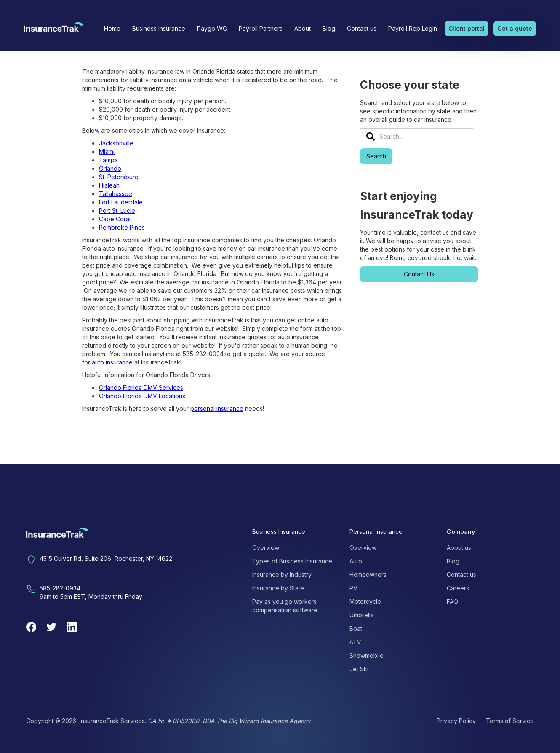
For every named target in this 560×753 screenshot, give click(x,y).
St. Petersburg (119, 177)
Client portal (467, 28)
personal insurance (217, 409)
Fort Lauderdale (121, 202)
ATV (355, 642)
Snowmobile (367, 655)
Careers (458, 588)
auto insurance (112, 362)
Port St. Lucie (117, 210)
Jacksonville (116, 143)
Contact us (362, 28)
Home (112, 28)
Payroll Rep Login (413, 28)
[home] (54, 29)
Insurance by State (278, 588)
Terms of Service (510, 721)
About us (459, 548)
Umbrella (362, 615)
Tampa (108, 160)
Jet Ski (359, 669)
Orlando (110, 168)
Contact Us (419, 274)
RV (353, 588)
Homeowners (368, 575)
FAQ (452, 602)
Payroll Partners (261, 28)
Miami (107, 151)
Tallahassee (116, 194)
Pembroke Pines (122, 227)
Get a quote (515, 28)
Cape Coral (115, 219)
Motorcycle (365, 602)
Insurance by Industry (282, 575)
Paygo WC (212, 28)
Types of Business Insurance (292, 561)
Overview (266, 548)
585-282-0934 (60, 588)
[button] (159, 29)
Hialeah (109, 185)
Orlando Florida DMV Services (141, 387)
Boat (356, 628)
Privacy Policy (456, 721)
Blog (329, 28)
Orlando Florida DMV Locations (142, 396)
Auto (356, 561)
